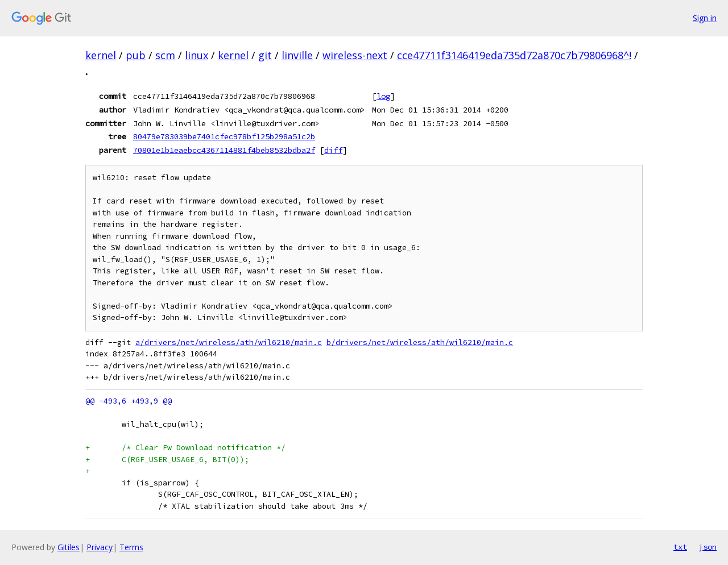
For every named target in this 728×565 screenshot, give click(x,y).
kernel (101, 55)
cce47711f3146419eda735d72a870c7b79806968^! (514, 55)
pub (136, 55)
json (708, 547)
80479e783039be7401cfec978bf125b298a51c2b (224, 136)
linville (297, 55)
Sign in (705, 18)
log (383, 96)
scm (165, 55)
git (265, 55)
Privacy (100, 547)
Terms (131, 547)
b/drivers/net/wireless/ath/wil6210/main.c (420, 342)
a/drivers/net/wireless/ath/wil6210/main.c (229, 342)
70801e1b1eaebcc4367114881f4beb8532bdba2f (224, 150)
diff (333, 150)
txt (680, 547)
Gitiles (69, 547)
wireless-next (355, 55)
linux (197, 55)
